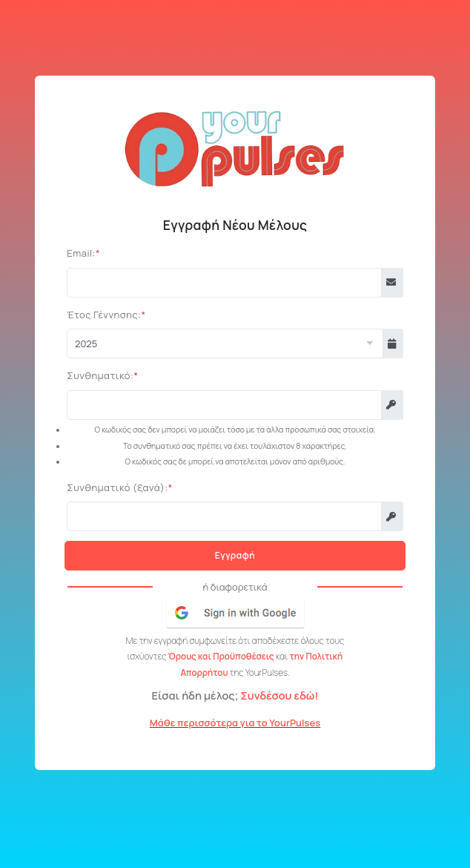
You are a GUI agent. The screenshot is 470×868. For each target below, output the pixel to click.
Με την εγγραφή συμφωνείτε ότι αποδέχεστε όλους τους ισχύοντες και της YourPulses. (235, 657)
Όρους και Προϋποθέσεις (222, 657)
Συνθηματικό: (100, 375)
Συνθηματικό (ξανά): (117, 487)
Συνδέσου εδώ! (279, 695)
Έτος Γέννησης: (104, 315)
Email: (81, 253)
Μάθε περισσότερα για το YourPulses (235, 723)
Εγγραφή (235, 555)
